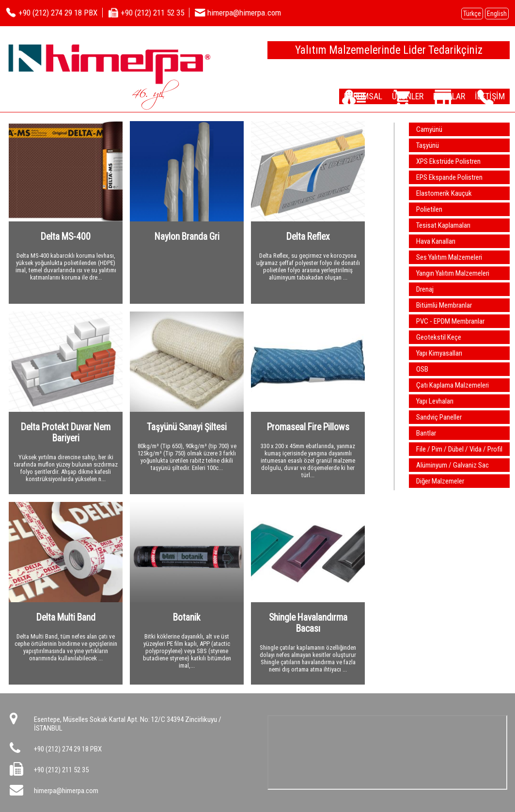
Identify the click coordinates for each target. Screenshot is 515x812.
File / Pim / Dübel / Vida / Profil (459, 449)
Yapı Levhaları (435, 401)
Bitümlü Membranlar (444, 305)
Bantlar (426, 433)
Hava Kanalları (436, 241)
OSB (422, 369)
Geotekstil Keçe (439, 337)
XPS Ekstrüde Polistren (448, 161)
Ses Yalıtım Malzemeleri (449, 257)
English (497, 14)
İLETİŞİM (485, 96)
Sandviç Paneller (439, 417)
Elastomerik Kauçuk (444, 193)
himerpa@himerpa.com (66, 791)
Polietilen (429, 209)
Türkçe (472, 14)
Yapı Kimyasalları (439, 353)
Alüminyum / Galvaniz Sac (453, 465)
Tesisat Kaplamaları (443, 225)
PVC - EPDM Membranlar (450, 321)
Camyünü (429, 129)
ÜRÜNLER (385, 96)
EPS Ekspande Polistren (449, 177)
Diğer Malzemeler (440, 481)
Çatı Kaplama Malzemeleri (453, 385)
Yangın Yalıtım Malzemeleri (453, 273)
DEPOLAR (436, 96)
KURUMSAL (332, 96)
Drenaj (425, 289)
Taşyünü (428, 145)
